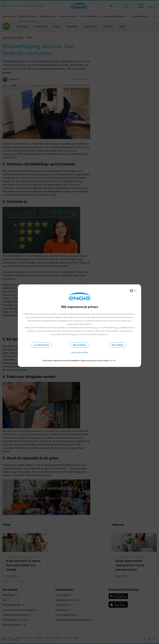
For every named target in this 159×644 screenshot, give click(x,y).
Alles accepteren (79, 345)
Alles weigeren (118, 345)
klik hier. (113, 361)
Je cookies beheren (41, 345)
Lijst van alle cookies (80, 352)
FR (131, 291)
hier (96, 328)
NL (135, 291)
